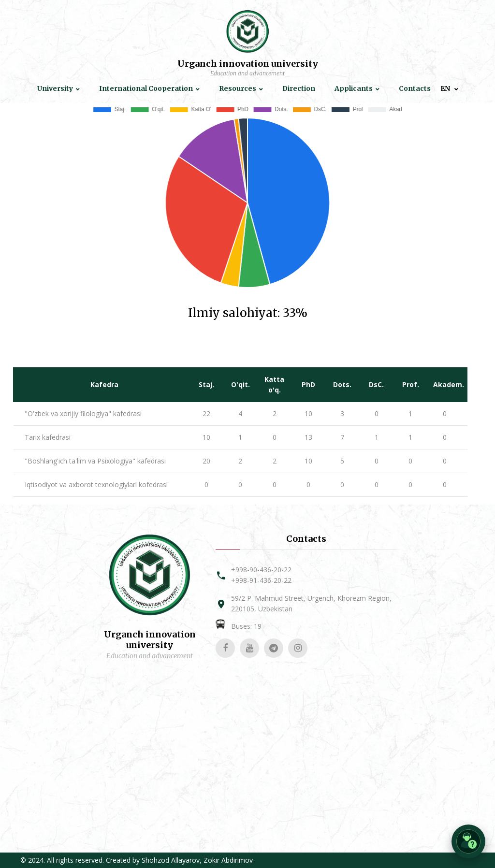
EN (446, 89)
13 (308, 437)
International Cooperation (146, 89)
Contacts (415, 89)
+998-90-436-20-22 (261, 570)
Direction (299, 89)
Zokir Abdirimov (228, 860)
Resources (238, 89)
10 (308, 413)
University (55, 89)
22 (206, 413)
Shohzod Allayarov (171, 860)
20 (206, 461)
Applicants (354, 89)
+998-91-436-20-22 (261, 580)
